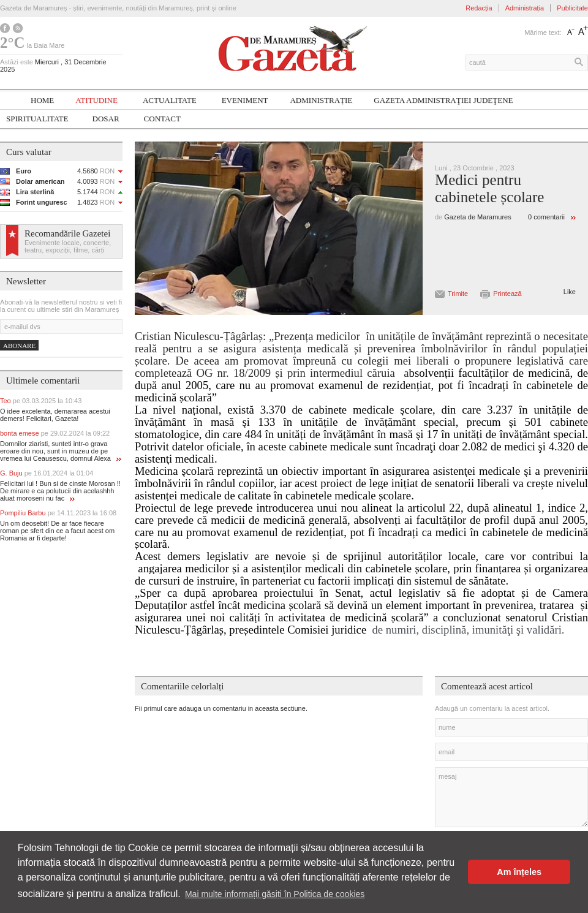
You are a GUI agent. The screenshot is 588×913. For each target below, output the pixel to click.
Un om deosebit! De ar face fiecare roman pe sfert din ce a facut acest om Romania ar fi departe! (57, 531)
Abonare (19, 346)
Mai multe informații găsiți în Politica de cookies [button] (275, 894)
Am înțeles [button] (519, 872)
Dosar (106, 119)
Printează (507, 294)
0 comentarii (546, 217)
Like (570, 292)
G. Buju (47, 473)
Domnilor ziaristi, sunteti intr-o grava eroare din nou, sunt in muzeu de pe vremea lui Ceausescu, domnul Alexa (61, 451)
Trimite (458, 294)
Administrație (321, 100)
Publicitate (572, 8)
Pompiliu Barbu (58, 513)
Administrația (525, 8)
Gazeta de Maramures (477, 217)
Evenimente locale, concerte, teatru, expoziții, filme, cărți (68, 246)
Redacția (479, 8)
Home (42, 100)
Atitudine (96, 100)
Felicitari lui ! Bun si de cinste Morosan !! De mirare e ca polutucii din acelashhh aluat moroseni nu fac (60, 491)
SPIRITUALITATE (37, 119)
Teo (41, 401)
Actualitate (170, 100)
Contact (162, 119)
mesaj (511, 797)
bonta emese (55, 433)
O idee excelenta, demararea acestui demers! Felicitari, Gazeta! (55, 415)
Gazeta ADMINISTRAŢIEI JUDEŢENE (443, 100)
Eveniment (245, 100)
